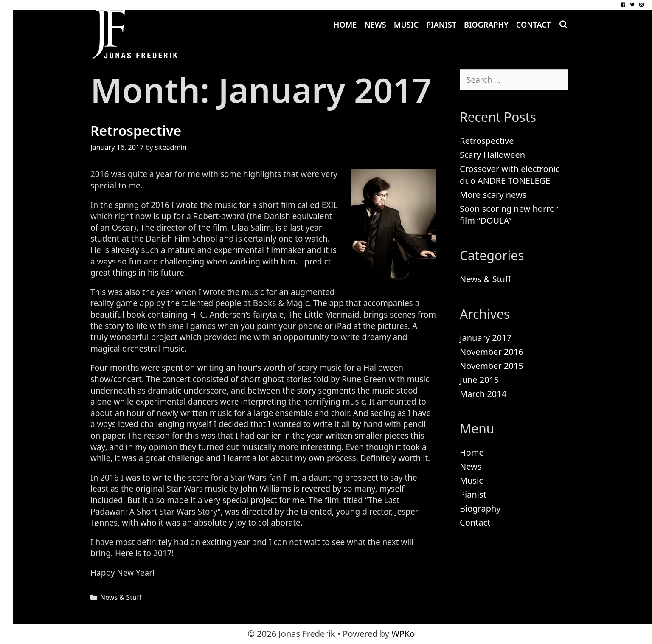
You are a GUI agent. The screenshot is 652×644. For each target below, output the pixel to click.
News (375, 25)
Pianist (441, 25)
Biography (486, 25)
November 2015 (492, 366)
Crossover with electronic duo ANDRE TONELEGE (510, 175)
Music (406, 25)
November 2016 (492, 352)
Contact (534, 25)
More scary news (493, 195)
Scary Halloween (492, 155)
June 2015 (479, 380)
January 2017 (486, 338)
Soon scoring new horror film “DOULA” (509, 215)
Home (345, 25)
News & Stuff (121, 597)
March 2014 (483, 394)
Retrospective (136, 131)
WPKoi (404, 634)
